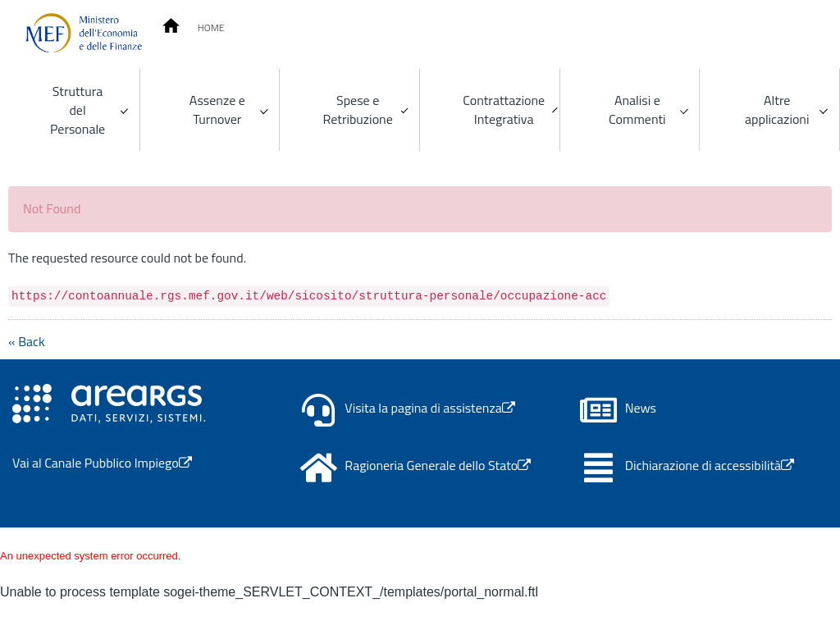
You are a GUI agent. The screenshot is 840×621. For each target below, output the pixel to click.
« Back (27, 341)
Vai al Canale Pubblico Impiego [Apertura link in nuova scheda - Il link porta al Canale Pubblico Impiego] (102, 463)
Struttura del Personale (78, 110)
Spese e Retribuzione (358, 110)
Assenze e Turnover (217, 110)
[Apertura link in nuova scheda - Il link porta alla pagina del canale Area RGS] (109, 402)
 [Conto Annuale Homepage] (171, 26)
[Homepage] (84, 33)
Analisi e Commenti (637, 110)
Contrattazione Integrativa (504, 110)
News (641, 408)
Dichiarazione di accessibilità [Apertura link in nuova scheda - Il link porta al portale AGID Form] (710, 466)
